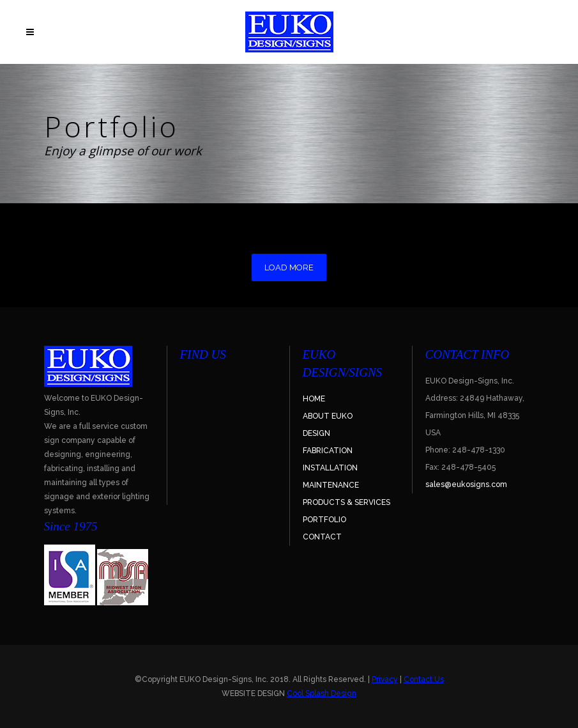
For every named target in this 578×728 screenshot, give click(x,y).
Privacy (385, 679)
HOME (314, 399)
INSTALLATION (330, 468)
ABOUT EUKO (328, 416)
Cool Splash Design (322, 693)
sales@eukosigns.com (466, 484)
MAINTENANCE (331, 485)
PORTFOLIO (324, 520)
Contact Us (424, 679)
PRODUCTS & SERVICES (346, 502)
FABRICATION (328, 451)
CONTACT (322, 537)
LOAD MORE (289, 267)
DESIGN (316, 433)
